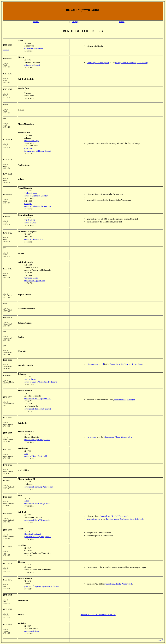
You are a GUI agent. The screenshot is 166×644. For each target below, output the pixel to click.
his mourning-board (95, 364)
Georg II (28, 204)
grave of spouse (94, 519)
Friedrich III (30, 220)
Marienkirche (120, 400)
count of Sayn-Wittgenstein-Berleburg (41, 382)
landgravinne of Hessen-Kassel (38, 151)
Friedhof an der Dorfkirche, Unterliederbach (125, 519)
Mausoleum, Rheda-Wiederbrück (118, 437)
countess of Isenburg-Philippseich (39, 487)
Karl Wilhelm (30, 379)
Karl (26, 453)
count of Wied (30, 223)
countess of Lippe (32, 140)
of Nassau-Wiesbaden (34, 48)
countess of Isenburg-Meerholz (38, 398)
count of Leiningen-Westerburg (38, 206)
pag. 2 (160, 640)
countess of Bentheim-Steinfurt (38, 409)
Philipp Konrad (31, 193)
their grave (92, 437)
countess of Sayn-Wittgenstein (37, 439)
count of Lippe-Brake (34, 239)
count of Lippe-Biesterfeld (36, 456)
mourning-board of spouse (98, 62)
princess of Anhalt (32, 65)
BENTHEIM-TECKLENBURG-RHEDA (98, 615)
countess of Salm (32, 631)
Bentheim (6, 50)
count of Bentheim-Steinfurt (36, 196)
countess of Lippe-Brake (35, 280)
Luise (27, 501)
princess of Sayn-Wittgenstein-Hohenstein (42, 586)
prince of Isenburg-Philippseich (38, 537)
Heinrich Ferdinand (33, 534)
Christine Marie (31, 278)
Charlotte (28, 148)
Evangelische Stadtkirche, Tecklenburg (132, 62)
